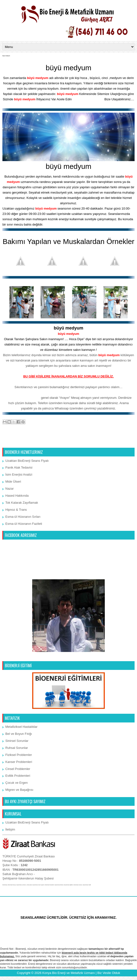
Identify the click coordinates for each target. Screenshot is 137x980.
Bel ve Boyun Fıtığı (19, 734)
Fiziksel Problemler (19, 755)
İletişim (10, 829)
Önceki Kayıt (124, 441)
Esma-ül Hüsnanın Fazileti (24, 524)
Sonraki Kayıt (13, 441)
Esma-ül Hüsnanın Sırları (23, 517)
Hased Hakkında (17, 496)
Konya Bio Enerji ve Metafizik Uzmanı (69, 973)
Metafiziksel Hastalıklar (21, 727)
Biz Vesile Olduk (109, 973)
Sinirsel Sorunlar (17, 741)
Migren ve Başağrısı (19, 790)
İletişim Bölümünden (88, 99)
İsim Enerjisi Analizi (19, 474)
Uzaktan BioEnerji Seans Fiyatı (27, 461)
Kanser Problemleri (19, 762)
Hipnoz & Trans (16, 510)
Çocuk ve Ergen (17, 783)
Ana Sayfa (69, 441)
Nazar (10, 489)
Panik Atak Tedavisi (19, 467)
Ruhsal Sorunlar (17, 748)
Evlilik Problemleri (18, 776)
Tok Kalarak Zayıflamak (22, 503)
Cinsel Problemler (18, 769)
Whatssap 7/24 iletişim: (23, 398)
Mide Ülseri (13, 482)
